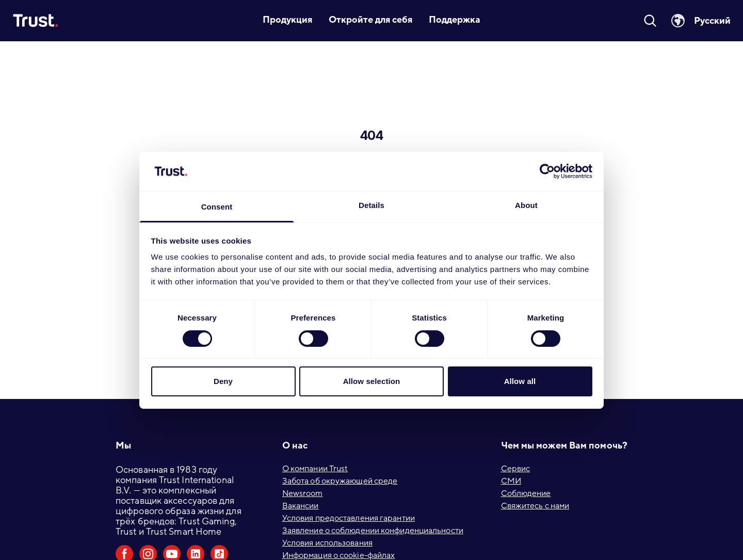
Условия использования (327, 543)
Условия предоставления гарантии (349, 518)
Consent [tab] (217, 207)
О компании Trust (315, 469)
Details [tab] (372, 205)
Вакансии (301, 506)
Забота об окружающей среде (340, 481)
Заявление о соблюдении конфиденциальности (373, 531)
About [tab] (526, 205)
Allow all (520, 381)
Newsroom (303, 493)
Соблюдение (526, 493)
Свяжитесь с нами (535, 506)
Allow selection (372, 381)
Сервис (516, 469)
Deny (223, 381)
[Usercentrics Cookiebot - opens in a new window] (547, 171)
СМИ (511, 481)
